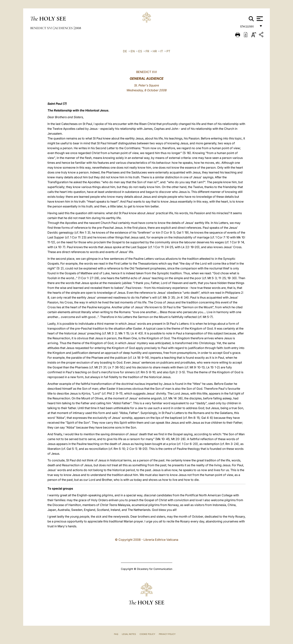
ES (140, 51)
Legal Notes (129, 634)
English (249, 28)
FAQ (116, 634)
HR (155, 51)
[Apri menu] (259, 19)
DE (125, 51)
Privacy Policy (167, 634)
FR (147, 51)
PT (168, 51)
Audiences (64, 28)
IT (162, 51)
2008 (78, 28)
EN (133, 51)
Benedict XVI (42, 28)
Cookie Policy (147, 634)
